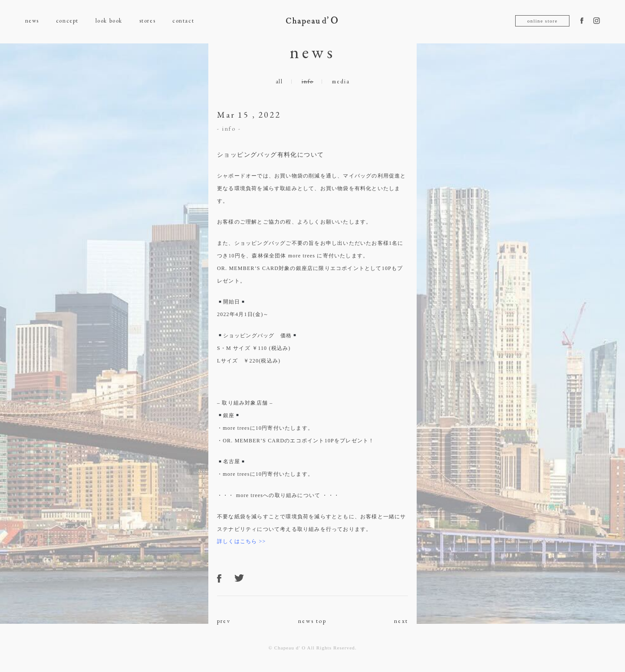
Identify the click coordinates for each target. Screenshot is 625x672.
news (32, 21)
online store (543, 21)
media (341, 81)
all (279, 81)
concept (67, 21)
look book (109, 21)
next (401, 621)
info (308, 81)
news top (312, 621)
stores (147, 21)
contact (183, 21)
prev (224, 621)
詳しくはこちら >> (242, 541)
